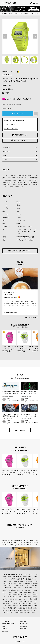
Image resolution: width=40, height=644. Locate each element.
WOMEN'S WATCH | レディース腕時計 (18, 542)
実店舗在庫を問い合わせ (20, 135)
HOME (4, 540)
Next (35, 36)
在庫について (20, 148)
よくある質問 (23, 629)
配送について (20, 152)
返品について (23, 621)
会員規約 (4, 626)
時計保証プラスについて (11, 128)
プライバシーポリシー (25, 624)
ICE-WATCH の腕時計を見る (11, 312)
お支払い (20, 160)
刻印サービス (5, 629)
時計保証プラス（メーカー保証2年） (14, 121)
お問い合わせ (5, 631)
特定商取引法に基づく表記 (8, 624)
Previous (5, 36)
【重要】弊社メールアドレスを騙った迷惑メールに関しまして (21, 14)
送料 (20, 156)
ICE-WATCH (7, 74)
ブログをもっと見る (20, 430)
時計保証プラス (23, 626)
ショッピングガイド (6, 621)
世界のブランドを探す (31, 318)
